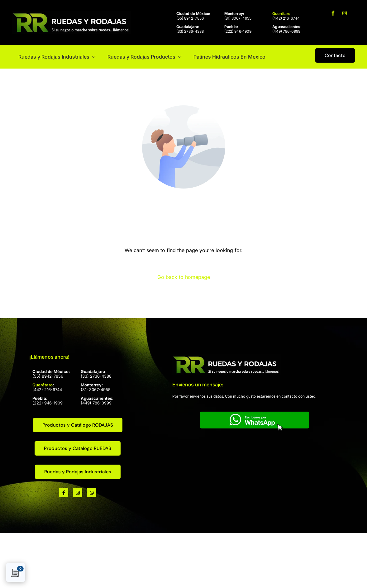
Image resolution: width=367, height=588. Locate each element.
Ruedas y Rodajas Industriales (57, 57)
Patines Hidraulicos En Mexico (229, 57)
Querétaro (281, 14)
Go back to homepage (184, 277)
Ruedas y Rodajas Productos (144, 57)
